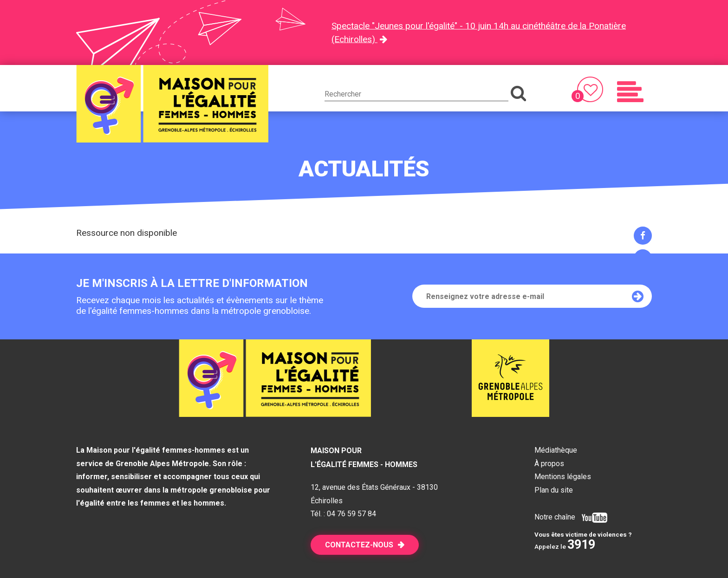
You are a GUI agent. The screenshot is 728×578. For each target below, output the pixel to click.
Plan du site (554, 490)
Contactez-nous (359, 545)
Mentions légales (563, 477)
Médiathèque (556, 450)
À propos (549, 464)
